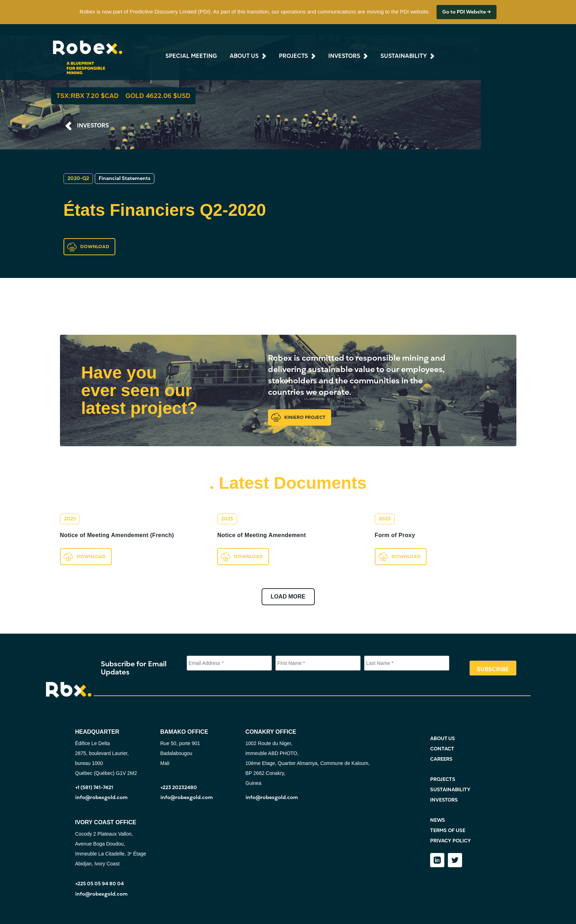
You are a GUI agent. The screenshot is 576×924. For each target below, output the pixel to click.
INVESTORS (93, 126)
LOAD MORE (288, 597)
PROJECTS (443, 779)
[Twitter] (455, 860)
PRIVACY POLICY (451, 841)
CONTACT (442, 749)
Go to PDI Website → (467, 12)
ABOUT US (443, 739)
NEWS (438, 820)
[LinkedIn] (437, 860)
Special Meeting (191, 56)
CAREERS (441, 759)
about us (244, 56)
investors (344, 56)
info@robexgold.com (102, 797)
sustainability (404, 56)
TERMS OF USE (448, 830)
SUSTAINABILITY (450, 790)
